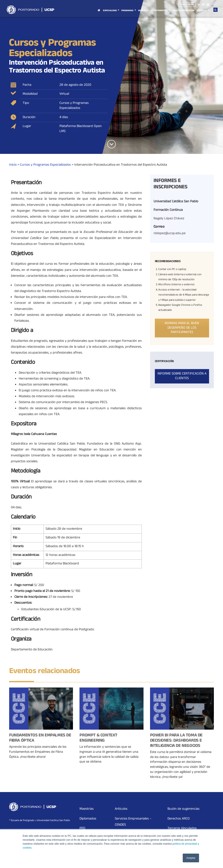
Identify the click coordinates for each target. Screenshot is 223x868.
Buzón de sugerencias (183, 809)
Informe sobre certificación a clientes (182, 376)
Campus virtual (187, 5)
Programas (127, 11)
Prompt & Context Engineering (98, 738)
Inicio (99, 13)
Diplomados (88, 819)
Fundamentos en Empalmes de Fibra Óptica (40, 738)
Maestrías (87, 809)
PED (82, 828)
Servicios (202, 11)
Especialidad (110, 11)
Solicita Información (183, 11)
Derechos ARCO (179, 819)
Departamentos (159, 11)
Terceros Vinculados (182, 828)
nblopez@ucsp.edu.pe (170, 234)
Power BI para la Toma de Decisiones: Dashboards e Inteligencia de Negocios (176, 741)
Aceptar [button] (191, 858)
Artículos (143, 11)
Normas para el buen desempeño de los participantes (182, 328)
